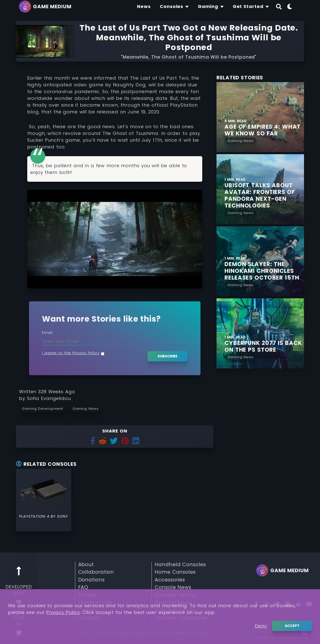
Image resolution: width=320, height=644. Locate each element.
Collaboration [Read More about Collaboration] (96, 572)
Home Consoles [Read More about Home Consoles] (175, 572)
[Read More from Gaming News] (240, 140)
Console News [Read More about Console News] (173, 587)
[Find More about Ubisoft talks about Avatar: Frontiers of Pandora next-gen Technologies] (264, 195)
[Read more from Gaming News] (87, 408)
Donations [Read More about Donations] (91, 580)
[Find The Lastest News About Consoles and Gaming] (144, 7)
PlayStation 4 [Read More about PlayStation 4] (35, 516)
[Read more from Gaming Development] (44, 408)
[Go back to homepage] (46, 7)
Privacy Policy (63, 613)
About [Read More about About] (86, 565)
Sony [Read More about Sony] (63, 516)
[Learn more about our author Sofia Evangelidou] (49, 398)
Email (47, 333)
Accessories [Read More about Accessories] (170, 580)
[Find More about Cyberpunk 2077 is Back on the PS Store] (264, 346)
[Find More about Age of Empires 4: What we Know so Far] (264, 130)
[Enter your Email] (115, 341)
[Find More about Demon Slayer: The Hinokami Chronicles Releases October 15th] (264, 271)
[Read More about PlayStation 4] (44, 491)
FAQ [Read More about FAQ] (83, 587)
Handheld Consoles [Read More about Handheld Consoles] (180, 565)
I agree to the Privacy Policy (71, 353)
